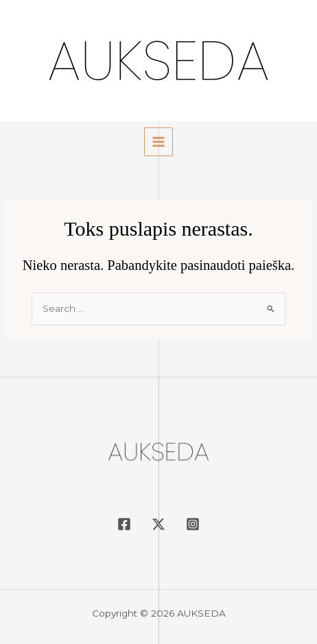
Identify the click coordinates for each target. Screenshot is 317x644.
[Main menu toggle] (159, 142)
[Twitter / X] (158, 524)
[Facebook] (124, 524)
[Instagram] (193, 524)
